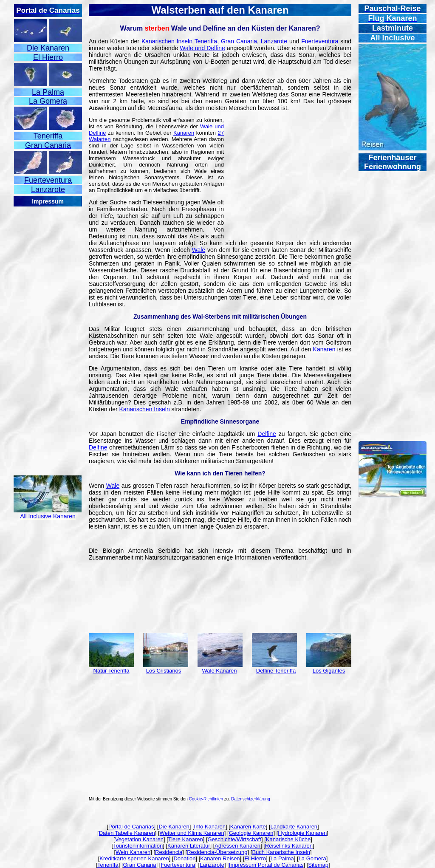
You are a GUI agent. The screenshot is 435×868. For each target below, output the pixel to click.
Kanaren (184, 133)
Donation (184, 858)
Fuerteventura (320, 41)
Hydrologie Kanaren (302, 833)
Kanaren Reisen (220, 858)
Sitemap (318, 865)
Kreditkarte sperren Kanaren (134, 858)
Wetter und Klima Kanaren (192, 833)
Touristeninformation (138, 846)
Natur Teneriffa (112, 671)
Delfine (267, 434)
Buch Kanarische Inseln (281, 852)
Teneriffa (206, 41)
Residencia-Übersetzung (217, 852)
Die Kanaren (174, 827)
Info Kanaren (210, 827)
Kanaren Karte (248, 827)
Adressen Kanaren (237, 846)
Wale (199, 250)
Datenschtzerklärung (251, 799)
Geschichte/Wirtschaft (234, 839)
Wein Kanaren (133, 852)
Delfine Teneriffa (276, 671)
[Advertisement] (48, 335)
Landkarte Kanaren (294, 827)
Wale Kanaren (220, 671)
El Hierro (255, 858)
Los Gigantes (329, 671)
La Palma (282, 858)
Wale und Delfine (202, 48)
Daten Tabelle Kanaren (127, 833)
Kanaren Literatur (189, 846)
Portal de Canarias (131, 827)
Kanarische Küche (288, 839)
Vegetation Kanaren (139, 839)
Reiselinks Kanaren (289, 846)
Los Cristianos (164, 671)
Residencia (169, 852)
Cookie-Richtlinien (206, 799)
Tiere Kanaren (186, 839)
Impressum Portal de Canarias (266, 865)
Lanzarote (274, 41)
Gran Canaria (239, 41)
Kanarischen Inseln (167, 41)
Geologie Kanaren (251, 833)
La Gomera (312, 858)
